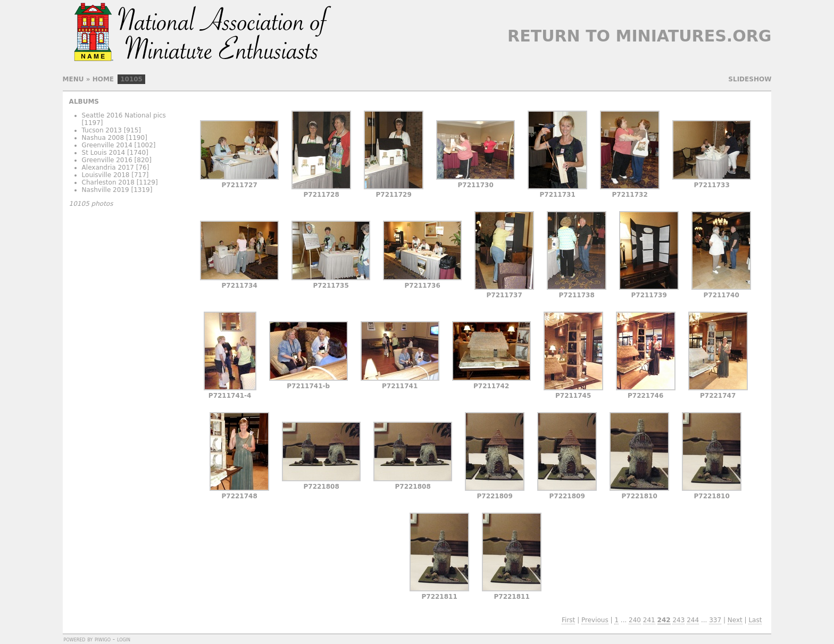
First (568, 620)
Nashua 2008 (103, 138)
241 (649, 620)
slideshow (750, 79)
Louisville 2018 (106, 175)
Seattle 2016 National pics (124, 115)
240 (635, 620)
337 (715, 620)
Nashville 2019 (106, 190)
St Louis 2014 (104, 153)
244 (693, 620)
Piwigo (103, 639)
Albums (84, 102)
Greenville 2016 (107, 160)
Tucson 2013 (102, 130)
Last (755, 620)
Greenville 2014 (107, 145)
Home (103, 79)
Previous (595, 620)
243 (678, 620)
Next (735, 620)
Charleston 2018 (108, 182)
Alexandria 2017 (108, 168)
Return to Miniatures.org (639, 36)
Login (124, 639)
